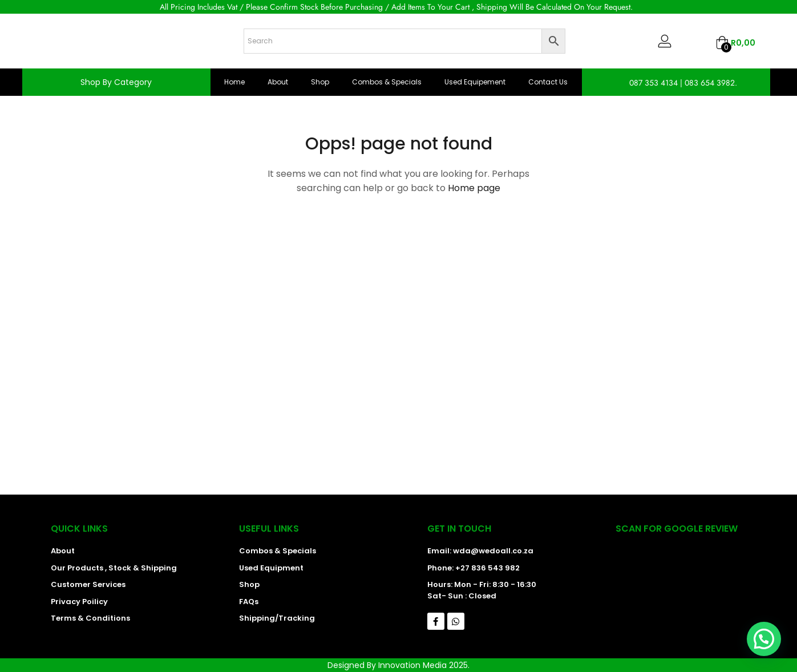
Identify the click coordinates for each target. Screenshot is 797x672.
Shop (320, 82)
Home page (474, 188)
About (278, 82)
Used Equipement (475, 82)
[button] (735, 43)
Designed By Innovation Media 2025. (398, 665)
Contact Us (548, 82)
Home (234, 82)
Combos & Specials (387, 82)
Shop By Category (116, 82)
